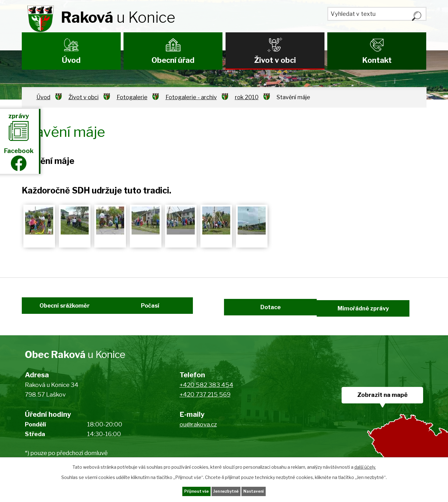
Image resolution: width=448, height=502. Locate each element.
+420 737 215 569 (205, 404)
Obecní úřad (173, 60)
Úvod (71, 60)
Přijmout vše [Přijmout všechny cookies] (184, 491)
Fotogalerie (132, 97)
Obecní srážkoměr (57, 313)
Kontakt (377, 60)
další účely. (365, 465)
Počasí (158, 313)
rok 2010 (247, 97)
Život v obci (275, 60)
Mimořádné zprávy (383, 313)
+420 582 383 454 (206, 395)
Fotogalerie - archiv (191, 97)
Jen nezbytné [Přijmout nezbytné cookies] (227, 491)
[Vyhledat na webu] (377, 16)
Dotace (267, 313)
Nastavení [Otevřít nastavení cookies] (267, 491)
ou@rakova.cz (198, 434)
